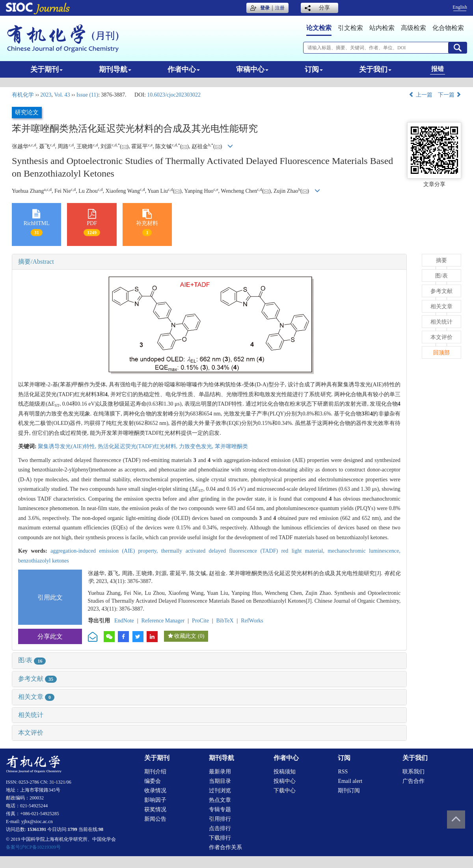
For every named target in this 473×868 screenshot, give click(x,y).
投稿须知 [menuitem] (285, 772)
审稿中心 (252, 69)
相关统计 (31, 715)
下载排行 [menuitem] (220, 838)
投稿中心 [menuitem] (285, 781)
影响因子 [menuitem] (155, 800)
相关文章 (36, 697)
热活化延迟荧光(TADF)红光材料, (138, 446)
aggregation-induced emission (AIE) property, (106, 551)
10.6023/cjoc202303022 (174, 95)
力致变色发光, (197, 446)
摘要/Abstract (36, 262)
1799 (73, 829)
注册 (280, 8)
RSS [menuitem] (343, 772)
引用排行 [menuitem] (220, 819)
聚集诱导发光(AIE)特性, (68, 446)
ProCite (200, 621)
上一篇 (421, 95)
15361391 (37, 829)
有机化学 (23, 95)
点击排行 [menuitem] (220, 828)
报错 (438, 69)
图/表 (32, 660)
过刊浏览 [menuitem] (220, 791)
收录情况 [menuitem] (155, 791)
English (460, 7)
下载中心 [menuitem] (285, 791)
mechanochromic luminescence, (364, 551)
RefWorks (252, 621)
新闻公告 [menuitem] (155, 819)
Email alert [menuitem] (350, 781)
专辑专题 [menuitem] (220, 809)
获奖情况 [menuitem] (155, 809)
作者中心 (184, 69)
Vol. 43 (62, 95)
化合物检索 (448, 28)
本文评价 (31, 733)
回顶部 (441, 353)
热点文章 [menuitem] (220, 800)
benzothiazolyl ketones (44, 561)
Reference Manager (163, 621)
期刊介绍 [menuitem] (155, 772)
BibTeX (225, 621)
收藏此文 (185, 636)
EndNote (124, 621)
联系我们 (413, 772)
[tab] (209, 262)
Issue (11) (87, 95)
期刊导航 (115, 69)
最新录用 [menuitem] (220, 772)
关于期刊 (47, 69)
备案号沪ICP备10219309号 (33, 847)
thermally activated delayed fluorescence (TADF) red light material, (245, 551)
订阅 (314, 69)
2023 (46, 95)
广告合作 (413, 781)
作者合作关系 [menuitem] (225, 847)
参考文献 (37, 679)
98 (101, 829)
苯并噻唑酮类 (231, 446)
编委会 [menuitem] (153, 781)
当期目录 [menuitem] (220, 781)
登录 (265, 8)
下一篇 (450, 95)
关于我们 (375, 69)
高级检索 (413, 28)
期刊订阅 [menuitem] (349, 791)
